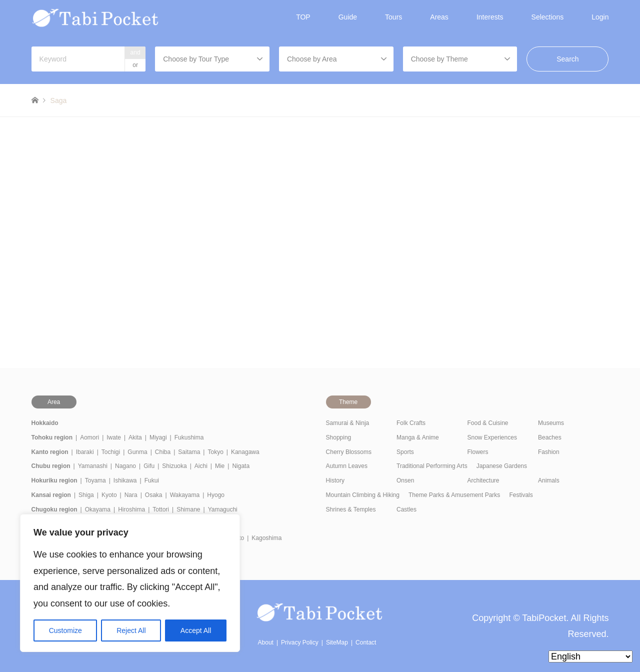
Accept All (196, 630)
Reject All (131, 630)
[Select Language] (590, 656)
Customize (65, 630)
